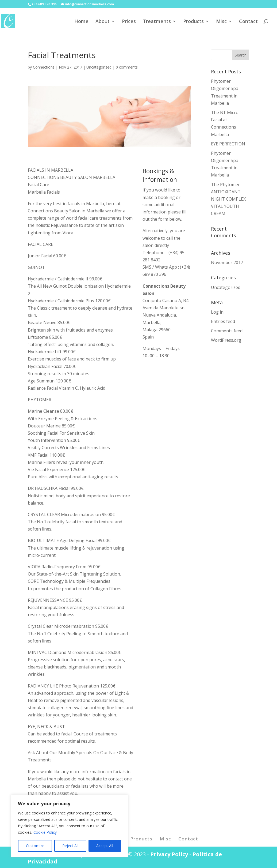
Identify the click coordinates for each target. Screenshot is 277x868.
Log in (217, 312)
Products (193, 22)
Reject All (70, 846)
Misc (221, 22)
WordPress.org (226, 340)
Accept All (105, 846)
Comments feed (227, 331)
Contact (248, 22)
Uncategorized (99, 67)
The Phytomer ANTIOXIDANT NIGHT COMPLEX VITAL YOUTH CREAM (228, 199)
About (103, 22)
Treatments (157, 22)
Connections (44, 67)
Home (81, 22)
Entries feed (223, 321)
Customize (35, 846)
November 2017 (227, 262)
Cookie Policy (45, 832)
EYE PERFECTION (228, 144)
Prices (129, 22)
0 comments (127, 67)
